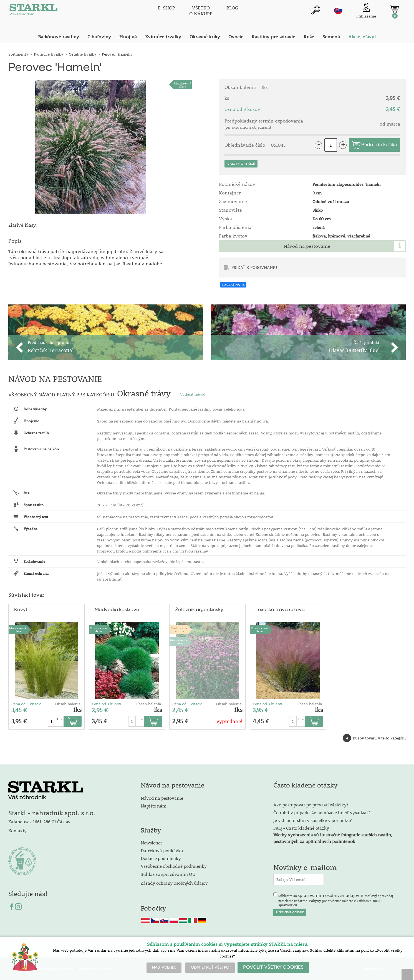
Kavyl (21, 610)
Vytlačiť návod (193, 394)
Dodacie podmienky (161, 858)
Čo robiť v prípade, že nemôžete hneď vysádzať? (322, 812)
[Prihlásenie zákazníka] (366, 11)
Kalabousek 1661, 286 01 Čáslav (39, 822)
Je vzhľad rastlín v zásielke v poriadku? (312, 820)
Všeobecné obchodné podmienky (174, 866)
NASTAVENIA (164, 967)
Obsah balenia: (68, 704)
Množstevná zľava (183, 85)
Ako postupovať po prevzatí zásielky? (311, 805)
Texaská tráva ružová (280, 610)
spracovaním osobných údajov (329, 895)
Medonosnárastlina (179, 629)
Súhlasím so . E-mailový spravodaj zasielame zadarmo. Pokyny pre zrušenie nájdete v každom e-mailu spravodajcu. (336, 900)
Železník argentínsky (199, 610)
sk (338, 10)
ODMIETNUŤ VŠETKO (210, 967)
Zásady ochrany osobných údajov (175, 883)
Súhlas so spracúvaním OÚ (168, 874)
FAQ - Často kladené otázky (301, 828)
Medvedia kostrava (117, 610)
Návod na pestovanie (307, 246)
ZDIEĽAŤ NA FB (233, 285)
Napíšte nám (154, 806)
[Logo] (33, 11)
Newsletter (151, 843)
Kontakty (17, 830)
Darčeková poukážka (162, 850)
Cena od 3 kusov (26, 704)
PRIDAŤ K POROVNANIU (254, 267)
